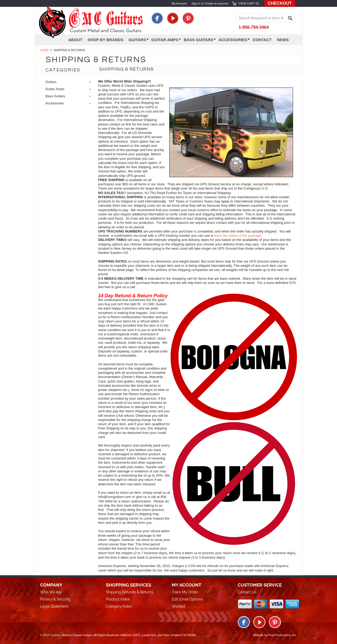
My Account (179, 3)
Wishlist (179, 606)
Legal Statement (54, 606)
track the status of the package (238, 236)
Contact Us (247, 592)
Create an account (216, 3)
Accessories (234, 40)
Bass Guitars (200, 40)
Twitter (173, 18)
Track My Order (185, 592)
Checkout (280, 3)
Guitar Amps (166, 40)
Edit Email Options (187, 599)
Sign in (196, 3)
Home (45, 50)
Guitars (51, 82)
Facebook (157, 18)
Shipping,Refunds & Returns (130, 592)
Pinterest (188, 18)
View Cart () (249, 3)
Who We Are (51, 592)
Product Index (118, 599)
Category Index (119, 606)
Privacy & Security (56, 599)
